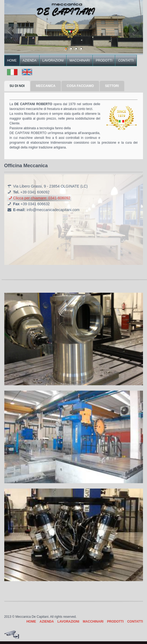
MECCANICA (46, 86)
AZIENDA (30, 60)
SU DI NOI (17, 86)
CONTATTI (126, 60)
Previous (11, 31)
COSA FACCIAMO (80, 86)
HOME (12, 60)
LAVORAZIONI (53, 60)
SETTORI (112, 86)
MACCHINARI (80, 60)
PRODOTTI (104, 60)
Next (136, 31)
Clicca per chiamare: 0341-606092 (39, 198)
